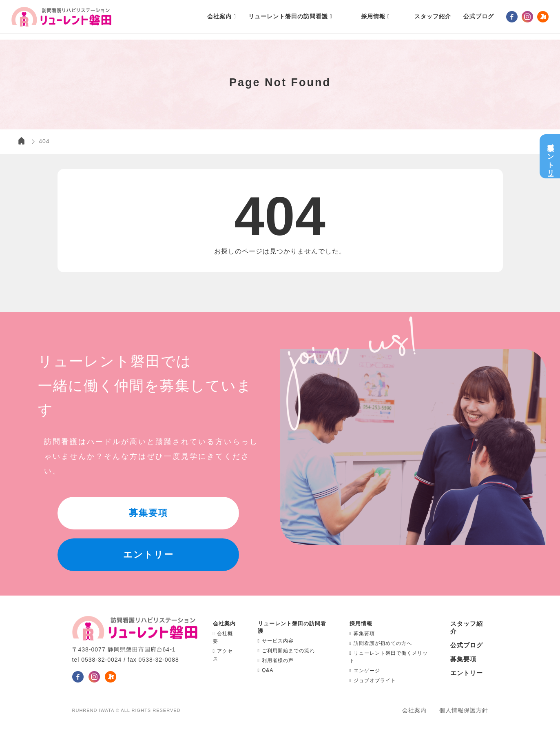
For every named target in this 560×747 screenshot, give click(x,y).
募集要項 (362, 634)
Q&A (266, 670)
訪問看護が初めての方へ (381, 643)
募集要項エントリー (552, 156)
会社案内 (414, 710)
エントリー (467, 673)
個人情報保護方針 (464, 710)
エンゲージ (365, 671)
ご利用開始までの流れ (286, 651)
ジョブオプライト (373, 680)
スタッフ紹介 (426, 20)
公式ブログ (467, 645)
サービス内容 (276, 641)
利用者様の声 (276, 660)
